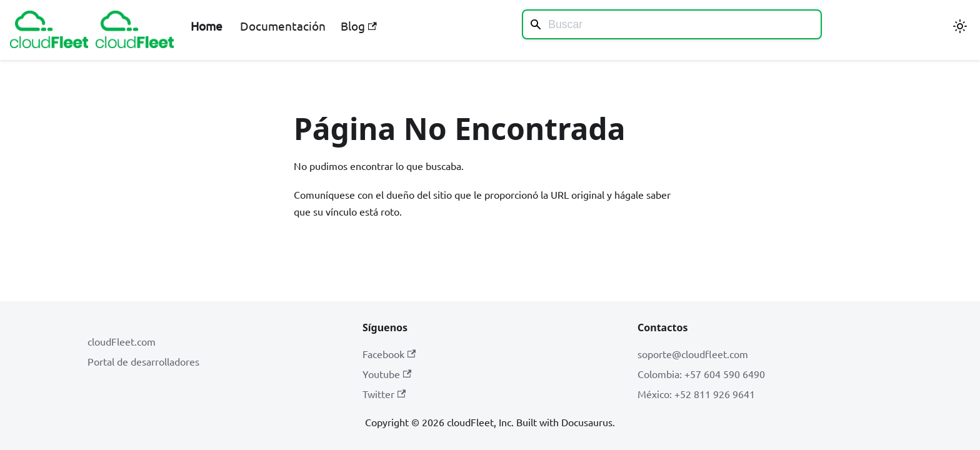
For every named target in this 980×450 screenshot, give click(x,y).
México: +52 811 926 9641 (696, 394)
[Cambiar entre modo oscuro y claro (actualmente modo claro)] (960, 26)
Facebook (389, 354)
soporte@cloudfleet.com (693, 354)
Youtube (387, 374)
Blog (358, 26)
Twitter (384, 394)
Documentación (283, 26)
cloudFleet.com (122, 341)
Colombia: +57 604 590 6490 (701, 374)
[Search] (672, 24)
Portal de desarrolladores (143, 361)
